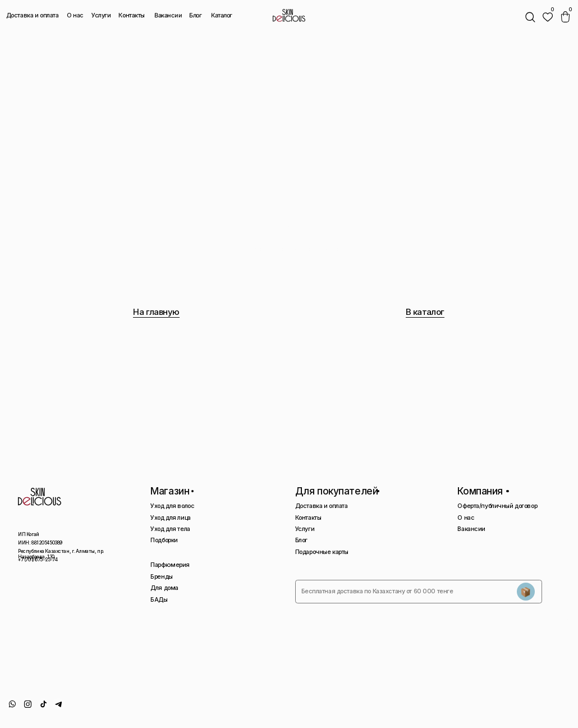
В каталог (425, 312)
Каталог (221, 16)
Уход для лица (170, 518)
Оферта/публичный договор (497, 506)
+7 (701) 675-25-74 (38, 560)
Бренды (161, 577)
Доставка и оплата (33, 15)
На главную (156, 312)
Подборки (164, 540)
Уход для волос (172, 506)
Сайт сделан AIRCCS (543, 707)
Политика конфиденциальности (460, 707)
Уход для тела (170, 529)
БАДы (159, 600)
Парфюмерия (170, 565)
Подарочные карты (322, 552)
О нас (75, 15)
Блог (196, 15)
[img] (548, 17)
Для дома (164, 588)
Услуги (101, 15)
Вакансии (168, 16)
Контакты (132, 15)
